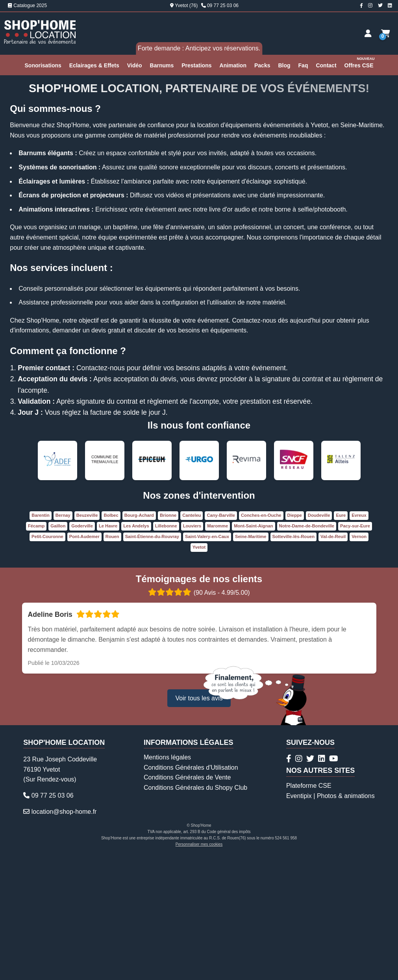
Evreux (359, 640)
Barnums (162, 65)
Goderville (82, 650)
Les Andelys (136, 650)
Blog (284, 65)
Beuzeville (87, 640)
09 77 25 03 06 (223, 6)
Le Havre (108, 650)
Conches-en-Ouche (261, 640)
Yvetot (199, 672)
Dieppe (295, 640)
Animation (233, 65)
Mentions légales (167, 882)
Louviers (192, 650)
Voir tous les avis (199, 823)
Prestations (196, 65)
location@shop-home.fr (64, 936)
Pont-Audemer (84, 661)
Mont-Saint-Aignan (253, 650)
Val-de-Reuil (333, 661)
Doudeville (319, 640)
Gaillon (58, 650)
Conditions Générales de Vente (187, 902)
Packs (262, 65)
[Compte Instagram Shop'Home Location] (370, 6)
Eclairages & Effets (94, 65)
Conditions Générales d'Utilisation (191, 892)
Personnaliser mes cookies (199, 969)
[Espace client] (368, 33)
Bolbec (111, 640)
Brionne (168, 640)
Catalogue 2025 (27, 6)
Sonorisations (43, 65)
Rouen (112, 661)
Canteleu (192, 640)
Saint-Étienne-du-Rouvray (152, 661)
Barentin (40, 640)
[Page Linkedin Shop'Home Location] (390, 6)
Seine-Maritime (251, 661)
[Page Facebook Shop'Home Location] (361, 6)
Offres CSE (360, 62)
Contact (326, 65)
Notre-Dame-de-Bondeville (307, 650)
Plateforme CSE (309, 910)
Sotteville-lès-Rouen (294, 661)
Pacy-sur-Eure (355, 650)
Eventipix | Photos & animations (330, 920)
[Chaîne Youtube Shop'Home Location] (334, 883)
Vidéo (135, 65)
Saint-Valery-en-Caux (207, 661)
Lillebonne (166, 650)
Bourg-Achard (139, 640)
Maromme (218, 650)
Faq (303, 65)
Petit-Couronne (47, 661)
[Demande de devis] (386, 33)
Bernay (63, 640)
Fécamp (36, 650)
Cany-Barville (221, 640)
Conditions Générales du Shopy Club (195, 912)
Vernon (359, 661)
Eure (341, 640)
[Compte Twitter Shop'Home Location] (380, 6)
